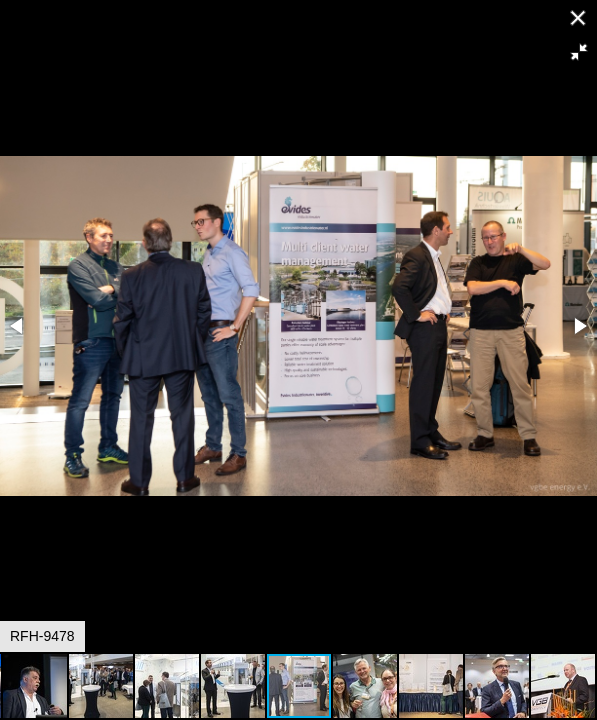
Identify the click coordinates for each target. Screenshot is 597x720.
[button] (579, 52)
